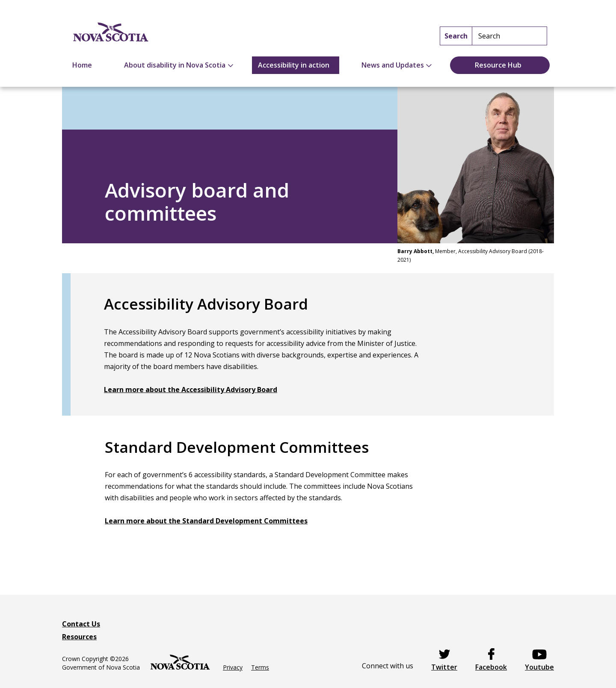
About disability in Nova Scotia (175, 65)
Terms (260, 667)
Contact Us (81, 624)
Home (82, 65)
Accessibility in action (294, 65)
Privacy (233, 667)
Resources (79, 637)
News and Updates (393, 65)
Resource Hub (498, 65)
